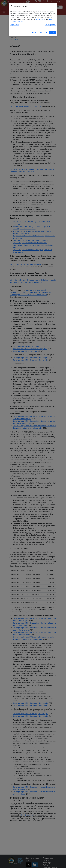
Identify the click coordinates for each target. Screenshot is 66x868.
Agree (52, 32)
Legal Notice (15, 25)
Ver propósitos (50, 25)
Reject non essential (39, 32)
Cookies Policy (40, 19)
